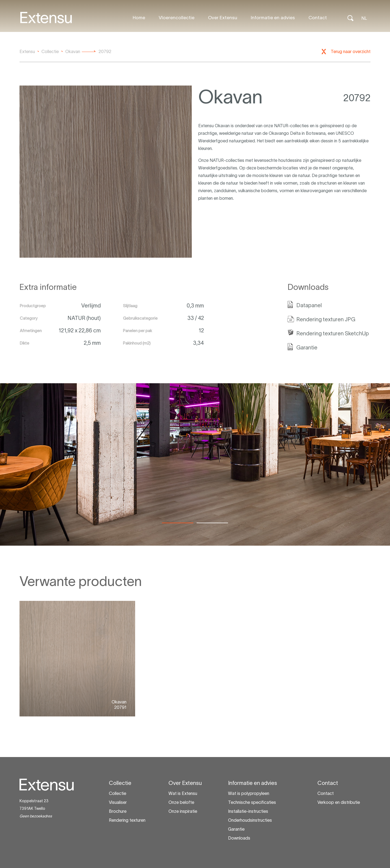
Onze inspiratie (183, 811)
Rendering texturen (127, 820)
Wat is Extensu (183, 793)
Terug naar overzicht (351, 51)
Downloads (239, 838)
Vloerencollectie (177, 18)
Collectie (118, 793)
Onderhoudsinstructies (250, 820)
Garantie (307, 348)
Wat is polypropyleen (249, 793)
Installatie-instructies (248, 811)
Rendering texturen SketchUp (333, 333)
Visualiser (118, 802)
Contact (318, 18)
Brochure (118, 811)
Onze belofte (181, 802)
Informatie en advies (273, 18)
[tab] (178, 523)
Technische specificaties (252, 802)
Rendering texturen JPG (326, 319)
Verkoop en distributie (339, 802)
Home (139, 18)
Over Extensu (223, 18)
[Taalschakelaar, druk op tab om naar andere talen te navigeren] (364, 18)
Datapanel (309, 305)
